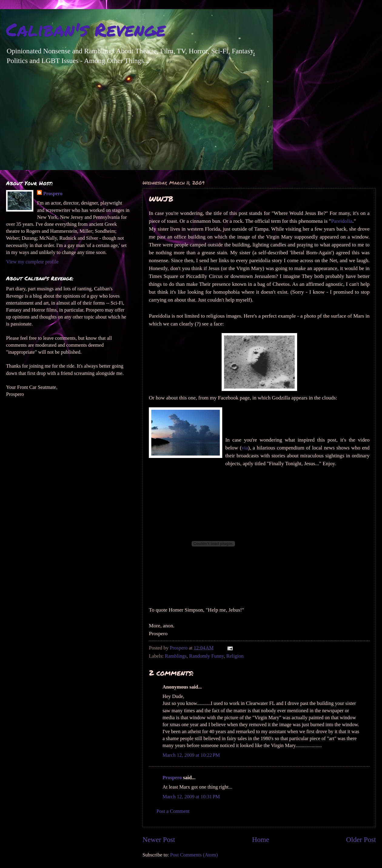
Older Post (361, 840)
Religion (235, 656)
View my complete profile (32, 262)
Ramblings (176, 656)
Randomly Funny (206, 656)
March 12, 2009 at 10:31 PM (191, 797)
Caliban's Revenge (86, 29)
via (245, 448)
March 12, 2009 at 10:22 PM (191, 755)
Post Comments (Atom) (194, 855)
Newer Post (159, 840)
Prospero (172, 778)
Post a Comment (173, 811)
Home (261, 840)
